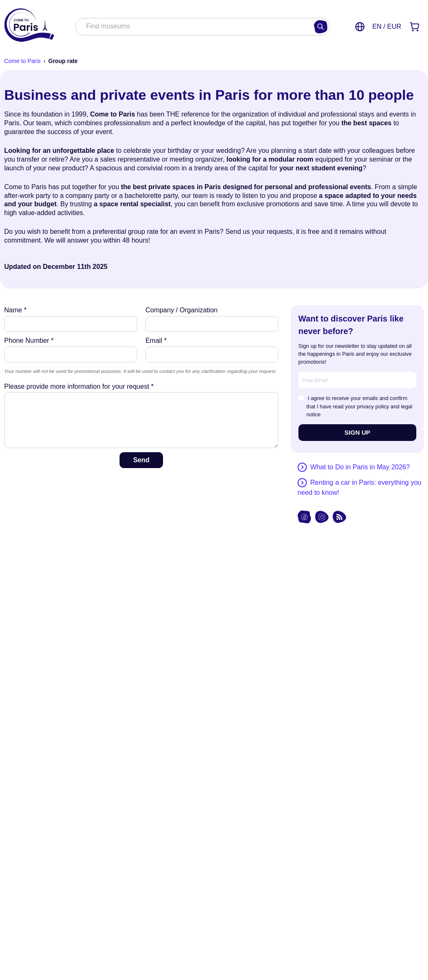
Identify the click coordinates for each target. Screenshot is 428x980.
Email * (156, 341)
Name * (15, 310)
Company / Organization (182, 310)
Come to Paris (22, 61)
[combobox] (194, 27)
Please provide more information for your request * (79, 386)
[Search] (321, 27)
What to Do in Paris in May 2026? (360, 467)
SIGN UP (357, 432)
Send (141, 460)
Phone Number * (29, 341)
